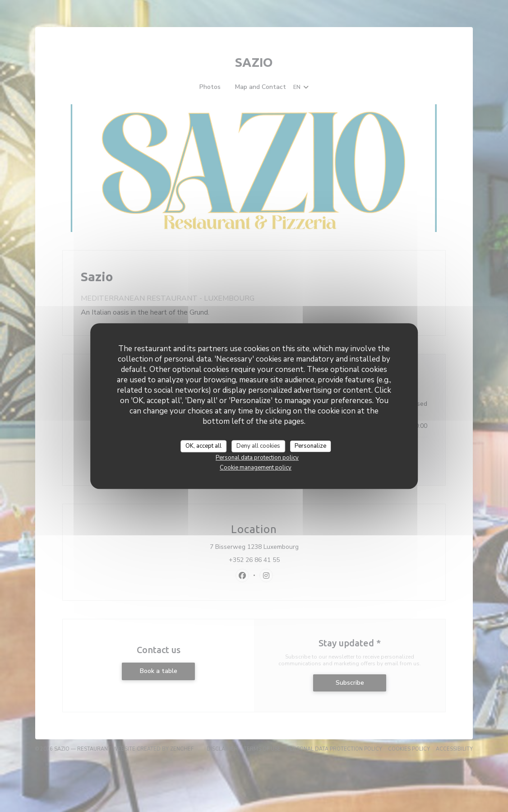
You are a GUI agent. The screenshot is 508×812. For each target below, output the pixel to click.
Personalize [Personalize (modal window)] (310, 446)
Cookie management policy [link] (256, 468)
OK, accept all (203, 446)
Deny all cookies (258, 446)
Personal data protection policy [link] (257, 458)
